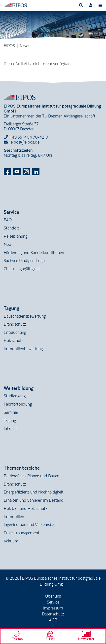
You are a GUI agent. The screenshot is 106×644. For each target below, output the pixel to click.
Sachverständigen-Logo (24, 261)
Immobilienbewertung (23, 349)
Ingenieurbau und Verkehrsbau (30, 525)
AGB (53, 620)
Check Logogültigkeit (22, 269)
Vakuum (11, 541)
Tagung (10, 421)
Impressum (53, 608)
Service (53, 602)
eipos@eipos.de (22, 142)
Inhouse (11, 429)
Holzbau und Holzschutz (26, 509)
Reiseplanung (16, 236)
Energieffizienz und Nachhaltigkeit (34, 492)
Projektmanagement (22, 533)
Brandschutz (15, 324)
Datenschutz (53, 614)
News (9, 245)
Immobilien (14, 517)
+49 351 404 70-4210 (29, 137)
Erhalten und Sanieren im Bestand (34, 500)
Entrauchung (15, 333)
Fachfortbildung (18, 404)
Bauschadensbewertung (25, 316)
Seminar (11, 413)
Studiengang (15, 396)
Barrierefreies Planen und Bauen (32, 476)
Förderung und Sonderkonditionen (34, 253)
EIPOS (9, 46)
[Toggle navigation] (100, 5)
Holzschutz (14, 341)
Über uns (53, 596)
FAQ (8, 220)
